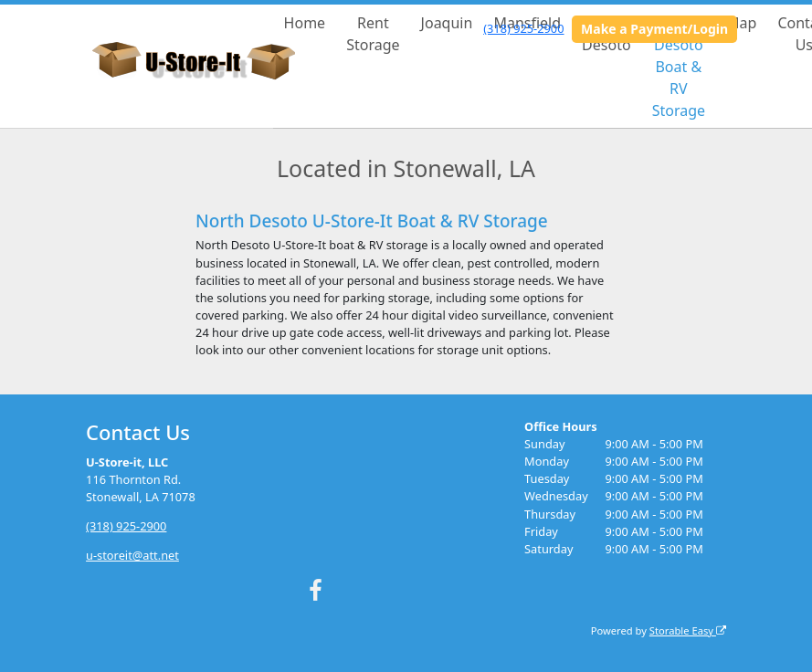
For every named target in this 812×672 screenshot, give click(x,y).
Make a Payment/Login (654, 29)
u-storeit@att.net (132, 555)
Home (305, 23)
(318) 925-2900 (523, 28)
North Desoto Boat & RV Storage (679, 67)
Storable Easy (688, 630)
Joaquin (447, 23)
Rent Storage (373, 34)
